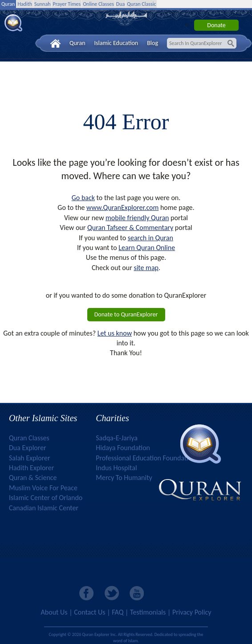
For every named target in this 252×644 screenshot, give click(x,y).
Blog (152, 43)
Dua (120, 4)
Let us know (115, 333)
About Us (54, 612)
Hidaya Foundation (123, 448)
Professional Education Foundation (146, 458)
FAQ (118, 612)
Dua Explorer (28, 448)
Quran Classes (29, 438)
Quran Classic (141, 4)
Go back (83, 198)
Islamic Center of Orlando (46, 498)
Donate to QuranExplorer (126, 314)
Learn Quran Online (147, 248)
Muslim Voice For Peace (43, 488)
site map (146, 268)
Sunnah (42, 4)
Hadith (25, 4)
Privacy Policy (192, 612)
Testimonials (148, 612)
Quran (8, 4)
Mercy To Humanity (124, 478)
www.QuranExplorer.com (122, 207)
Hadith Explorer (31, 468)
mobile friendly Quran (137, 218)
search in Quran (150, 238)
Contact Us (89, 612)
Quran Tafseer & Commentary (130, 228)
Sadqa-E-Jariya (117, 438)
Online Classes (98, 4)
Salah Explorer (30, 458)
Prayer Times (67, 4)
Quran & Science (33, 478)
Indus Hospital (116, 468)
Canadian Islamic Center (44, 508)
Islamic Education (116, 43)
